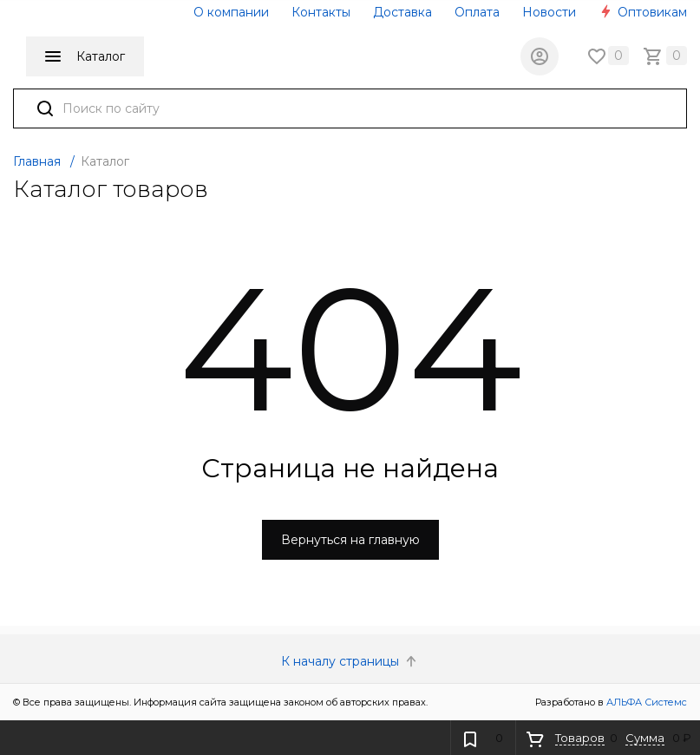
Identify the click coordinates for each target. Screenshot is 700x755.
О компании (231, 12)
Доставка (402, 12)
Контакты (321, 12)
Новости (549, 12)
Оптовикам (643, 12)
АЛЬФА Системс (645, 702)
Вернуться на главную (350, 540)
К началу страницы (350, 661)
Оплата (477, 12)
